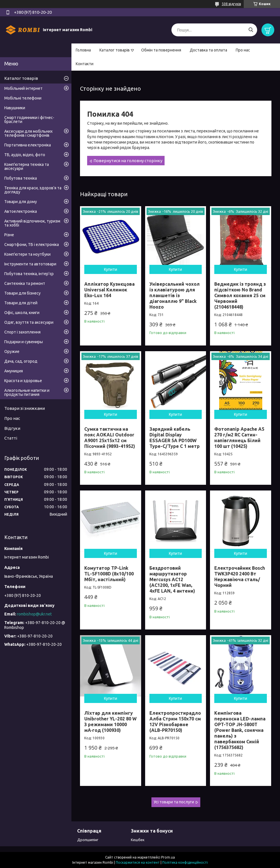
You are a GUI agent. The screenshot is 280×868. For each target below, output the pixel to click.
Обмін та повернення (161, 50)
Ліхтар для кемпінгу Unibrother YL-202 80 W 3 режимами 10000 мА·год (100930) (110, 722)
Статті (11, 438)
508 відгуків (231, 4)
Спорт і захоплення (22, 332)
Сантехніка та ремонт (25, 283)
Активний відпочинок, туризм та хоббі (32, 223)
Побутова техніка (21, 178)
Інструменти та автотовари (30, 264)
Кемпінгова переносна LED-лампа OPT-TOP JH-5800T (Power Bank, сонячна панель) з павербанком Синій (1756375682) (240, 730)
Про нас (243, 50)
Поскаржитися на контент (138, 862)
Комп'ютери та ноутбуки (27, 254)
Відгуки (12, 428)
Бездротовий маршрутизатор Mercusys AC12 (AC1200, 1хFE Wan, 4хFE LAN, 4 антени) (172, 579)
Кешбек (138, 840)
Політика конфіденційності (185, 862)
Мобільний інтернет (23, 88)
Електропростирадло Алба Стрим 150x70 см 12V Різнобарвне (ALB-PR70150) (175, 722)
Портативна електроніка (28, 145)
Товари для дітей (21, 303)
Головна (83, 50)
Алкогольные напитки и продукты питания (27, 392)
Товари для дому (21, 202)
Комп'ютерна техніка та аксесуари (27, 166)
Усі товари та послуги (174, 802)
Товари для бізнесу (22, 293)
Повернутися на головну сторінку (128, 161)
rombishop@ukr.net (34, 614)
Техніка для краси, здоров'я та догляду (33, 190)
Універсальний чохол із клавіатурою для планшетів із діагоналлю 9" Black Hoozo (175, 295)
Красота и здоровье (23, 381)
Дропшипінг (88, 840)
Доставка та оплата (208, 50)
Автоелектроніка (21, 211)
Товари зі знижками (25, 408)
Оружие (12, 351)
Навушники (15, 108)
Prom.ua (168, 857)
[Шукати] (251, 30)
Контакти (85, 64)
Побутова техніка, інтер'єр (29, 274)
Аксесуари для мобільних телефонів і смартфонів (28, 133)
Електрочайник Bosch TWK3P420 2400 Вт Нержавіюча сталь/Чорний (240, 577)
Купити (111, 269)
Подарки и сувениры (24, 342)
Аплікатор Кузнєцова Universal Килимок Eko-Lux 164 (109, 290)
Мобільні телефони (23, 98)
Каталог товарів (115, 50)
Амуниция (14, 371)
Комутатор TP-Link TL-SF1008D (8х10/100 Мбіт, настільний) (109, 574)
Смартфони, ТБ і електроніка (32, 245)
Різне (9, 235)
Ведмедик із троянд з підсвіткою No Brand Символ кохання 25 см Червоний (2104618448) (240, 295)
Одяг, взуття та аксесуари (29, 322)
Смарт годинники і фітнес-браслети (29, 120)
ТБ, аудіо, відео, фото (25, 155)
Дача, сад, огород (21, 361)
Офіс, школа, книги (22, 313)
